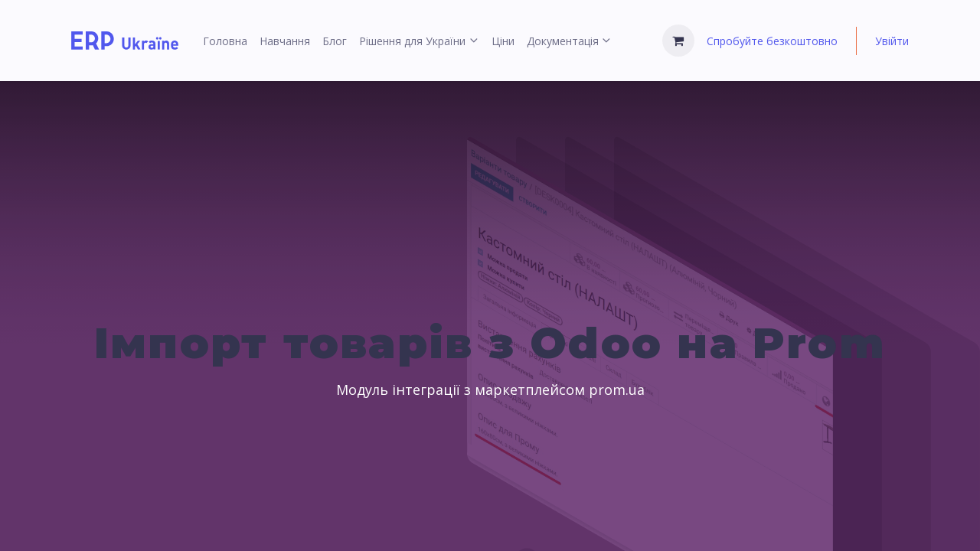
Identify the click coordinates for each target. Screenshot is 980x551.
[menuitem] (225, 41)
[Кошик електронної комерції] (678, 41)
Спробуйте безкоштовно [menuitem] (772, 41)
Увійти (892, 41)
